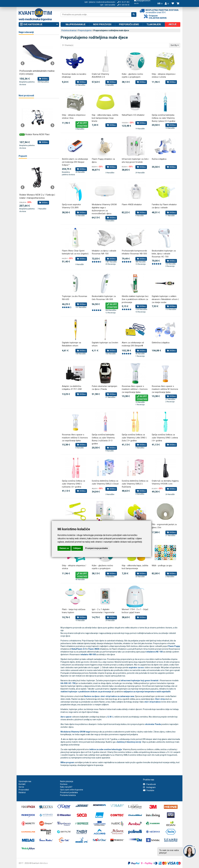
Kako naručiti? (66, 787)
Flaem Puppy (174, 646)
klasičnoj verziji (134, 742)
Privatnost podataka (69, 792)
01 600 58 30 (123, 5)
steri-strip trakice (152, 702)
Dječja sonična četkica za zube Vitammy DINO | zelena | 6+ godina (165, 438)
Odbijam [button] (77, 548)
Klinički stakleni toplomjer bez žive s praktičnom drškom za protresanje (135, 299)
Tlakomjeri (154, 24)
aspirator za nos (136, 668)
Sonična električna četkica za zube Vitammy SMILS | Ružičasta (135, 484)
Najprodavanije (76, 24)
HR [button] (160, 3)
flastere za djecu (92, 696)
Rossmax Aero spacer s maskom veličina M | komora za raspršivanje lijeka (165, 389)
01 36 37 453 (123, 2)
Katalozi (22, 792)
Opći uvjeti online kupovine (72, 790)
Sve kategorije (39, 24)
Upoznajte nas (25, 781)
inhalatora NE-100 (154, 652)
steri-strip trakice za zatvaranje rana (117, 696)
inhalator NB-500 (88, 654)
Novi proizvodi (102, 24)
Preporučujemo (129, 24)
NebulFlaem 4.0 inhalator (133, 115)
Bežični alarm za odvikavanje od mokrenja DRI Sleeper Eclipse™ (75, 162)
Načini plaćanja (67, 781)
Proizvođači (24, 790)
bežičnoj (121, 742)
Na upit (82, 125)
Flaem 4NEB (94, 649)
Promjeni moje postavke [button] (97, 548)
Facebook (149, 784)
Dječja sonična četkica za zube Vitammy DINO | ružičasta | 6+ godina (73, 484)
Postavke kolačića (68, 795)
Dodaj (81, 82)
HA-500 (64, 683)
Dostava (64, 784)
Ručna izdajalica (159, 159)
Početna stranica (69, 30)
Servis (21, 787)
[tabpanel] (38, 62)
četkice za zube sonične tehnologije (106, 749)
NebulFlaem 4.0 (78, 649)
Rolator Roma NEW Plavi (37, 134)
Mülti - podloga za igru (162, 566)
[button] (167, 3)
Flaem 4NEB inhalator (132, 205)
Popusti (23, 156)
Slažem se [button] (64, 548)
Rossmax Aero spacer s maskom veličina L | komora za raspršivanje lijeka (135, 389)
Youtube (149, 790)
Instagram (149, 787)
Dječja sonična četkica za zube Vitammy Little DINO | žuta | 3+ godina (134, 438)
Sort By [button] (175, 45)
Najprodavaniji (26, 32)
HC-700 (72, 683)
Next (52, 63)
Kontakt (22, 784)
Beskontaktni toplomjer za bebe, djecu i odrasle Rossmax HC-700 (164, 254)
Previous (23, 63)
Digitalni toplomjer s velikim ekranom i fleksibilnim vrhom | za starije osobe (165, 299)
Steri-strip (160, 699)
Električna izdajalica (161, 343)
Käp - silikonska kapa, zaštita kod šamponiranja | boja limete (105, 118)
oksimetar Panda (153, 724)
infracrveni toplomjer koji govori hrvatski (140, 681)
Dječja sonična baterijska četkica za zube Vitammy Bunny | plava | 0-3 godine (164, 118)
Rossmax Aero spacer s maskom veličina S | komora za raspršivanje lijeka (75, 438)
